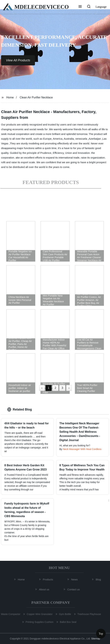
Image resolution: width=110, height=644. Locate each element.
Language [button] (101, 7)
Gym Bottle (64, 614)
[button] (80, 7)
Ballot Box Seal (67, 622)
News (75, 579)
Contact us (74, 589)
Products (49, 579)
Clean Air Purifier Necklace (36, 97)
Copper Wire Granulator (39, 614)
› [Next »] (69, 388)
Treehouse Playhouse (88, 614)
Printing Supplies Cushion (39, 622)
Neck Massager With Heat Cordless (82, 449)
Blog (99, 579)
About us (45, 589)
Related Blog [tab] (19, 409)
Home (10, 97)
